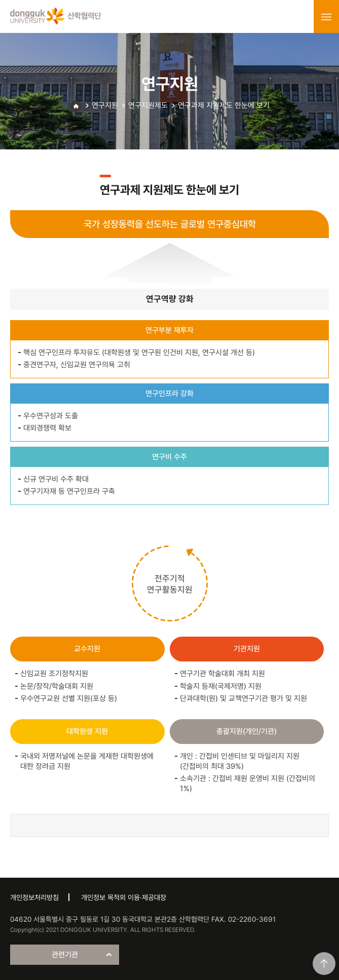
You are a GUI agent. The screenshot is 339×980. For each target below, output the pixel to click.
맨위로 (324, 964)
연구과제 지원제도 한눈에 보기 (224, 105)
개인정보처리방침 (34, 897)
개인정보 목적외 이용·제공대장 (124, 897)
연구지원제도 (148, 105)
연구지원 (105, 105)
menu (326, 17)
